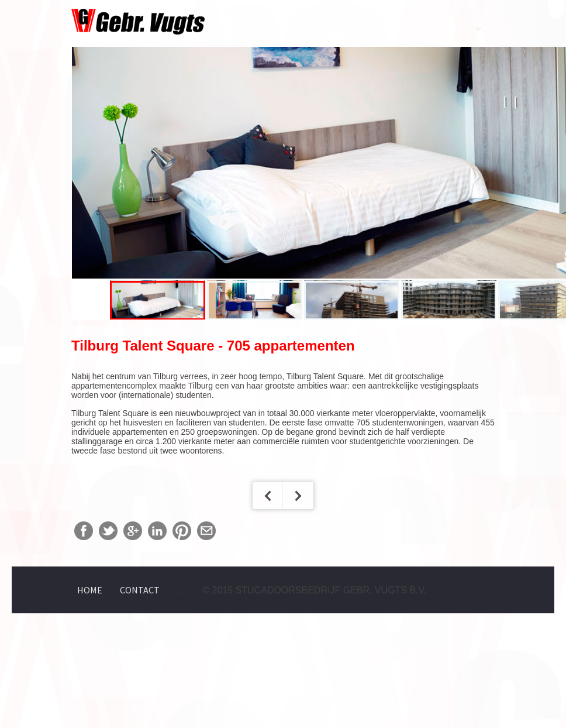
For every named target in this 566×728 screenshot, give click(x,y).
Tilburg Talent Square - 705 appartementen (213, 346)
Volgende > (298, 496)
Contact (140, 590)
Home (90, 590)
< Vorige (268, 496)
